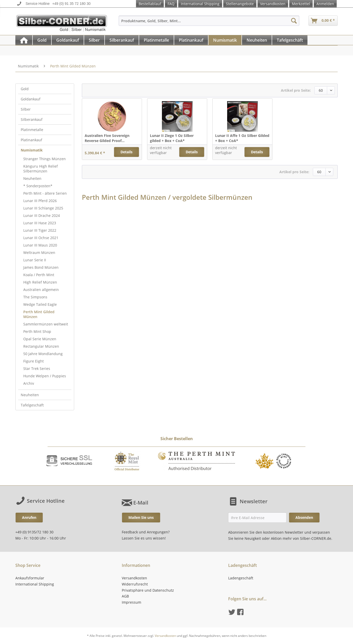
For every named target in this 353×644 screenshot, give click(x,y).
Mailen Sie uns (141, 517)
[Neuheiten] (257, 40)
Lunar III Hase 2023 (40, 223)
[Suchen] (294, 21)
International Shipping (200, 4)
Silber (26, 109)
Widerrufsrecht (135, 584)
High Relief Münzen (40, 282)
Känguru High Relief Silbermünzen (41, 169)
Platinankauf (31, 140)
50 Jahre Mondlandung (43, 354)
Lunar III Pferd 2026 (40, 201)
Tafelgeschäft (32, 405)
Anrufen (29, 517)
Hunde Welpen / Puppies (45, 376)
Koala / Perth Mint (39, 275)
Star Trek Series (37, 368)
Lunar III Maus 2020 (40, 245)
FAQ (171, 4)
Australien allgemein (41, 290)
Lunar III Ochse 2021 (41, 238)
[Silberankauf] (122, 40)
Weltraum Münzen (39, 253)
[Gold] (42, 40)
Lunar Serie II (35, 260)
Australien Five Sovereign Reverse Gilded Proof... (107, 138)
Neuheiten (32, 178)
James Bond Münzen (41, 267)
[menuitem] (209, 23)
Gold (25, 89)
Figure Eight (34, 361)
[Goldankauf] (68, 40)
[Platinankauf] (191, 40)
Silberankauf (32, 119)
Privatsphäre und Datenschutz (148, 590)
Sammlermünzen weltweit (46, 324)
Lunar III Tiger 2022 (40, 230)
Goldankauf (31, 99)
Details (126, 152)
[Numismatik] (225, 40)
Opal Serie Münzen (40, 339)
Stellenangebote (240, 4)
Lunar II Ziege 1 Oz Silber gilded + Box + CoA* (172, 138)
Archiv (29, 383)
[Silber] (94, 40)
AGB (125, 596)
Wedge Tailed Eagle (40, 304)
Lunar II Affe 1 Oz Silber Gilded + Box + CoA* (242, 138)
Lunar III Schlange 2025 (43, 208)
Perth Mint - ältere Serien (45, 193)
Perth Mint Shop (37, 331)
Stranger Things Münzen (45, 159)
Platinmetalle (32, 130)
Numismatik (32, 150)
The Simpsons (35, 297)
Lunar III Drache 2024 (42, 215)
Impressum (131, 602)
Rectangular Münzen (41, 346)
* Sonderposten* (38, 186)
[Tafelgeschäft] (290, 40)
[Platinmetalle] (156, 40)
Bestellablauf (150, 4)
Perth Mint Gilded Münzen (39, 314)
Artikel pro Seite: (296, 90)
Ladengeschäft (241, 578)
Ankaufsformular (30, 578)
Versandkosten (273, 4)
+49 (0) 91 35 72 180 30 (71, 4)
